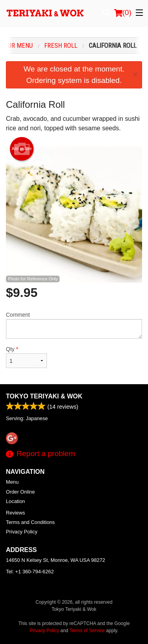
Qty (26, 357)
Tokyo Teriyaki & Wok (44, 396)
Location (15, 501)
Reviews (15, 513)
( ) (123, 13)
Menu (12, 482)
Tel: (30, 572)
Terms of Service (87, 631)
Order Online (20, 492)
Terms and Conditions (30, 522)
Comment (74, 325)
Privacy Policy (22, 532)
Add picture (22, 149)
